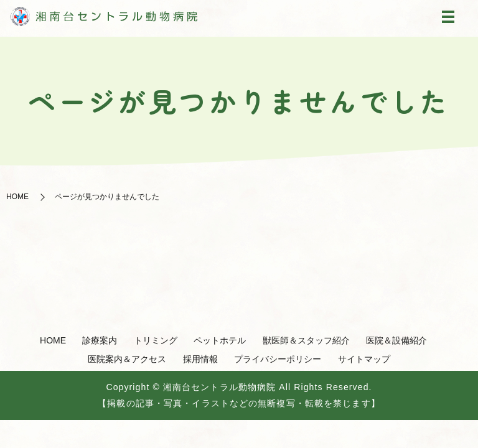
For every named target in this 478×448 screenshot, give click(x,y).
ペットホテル (220, 340)
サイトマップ (364, 359)
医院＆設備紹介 (396, 340)
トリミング (156, 340)
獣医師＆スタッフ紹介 (306, 340)
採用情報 (200, 359)
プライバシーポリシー (278, 359)
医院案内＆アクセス (127, 359)
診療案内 (100, 340)
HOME (17, 197)
